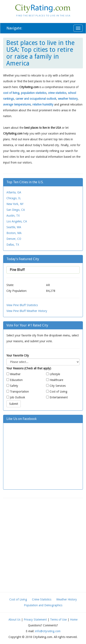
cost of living (11, 93)
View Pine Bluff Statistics (22, 305)
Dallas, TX (13, 245)
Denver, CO (14, 239)
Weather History (67, 599)
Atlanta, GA (14, 192)
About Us (14, 620)
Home (74, 620)
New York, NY (15, 204)
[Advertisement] (43, 545)
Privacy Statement (35, 620)
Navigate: (14, 28)
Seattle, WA (14, 227)
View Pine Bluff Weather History (27, 311)
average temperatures (17, 104)
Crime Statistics (42, 599)
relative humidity (43, 104)
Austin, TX (13, 216)
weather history (68, 99)
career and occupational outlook (36, 99)
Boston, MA (14, 233)
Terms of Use (58, 620)
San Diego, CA (16, 210)
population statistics (34, 93)
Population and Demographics (43, 605)
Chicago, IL (14, 198)
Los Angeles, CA (17, 221)
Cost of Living (18, 599)
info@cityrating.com (48, 631)
